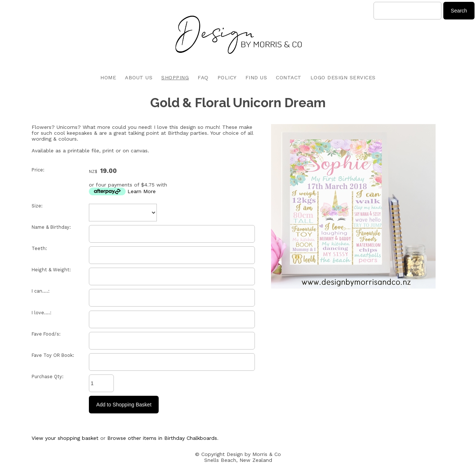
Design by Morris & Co (254, 454)
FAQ (203, 77)
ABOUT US (139, 77)
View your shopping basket (65, 438)
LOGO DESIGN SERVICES (343, 77)
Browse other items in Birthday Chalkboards (162, 438)
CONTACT (289, 77)
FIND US (256, 77)
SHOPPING (175, 77)
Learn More (142, 191)
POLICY (227, 77)
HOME (108, 77)
